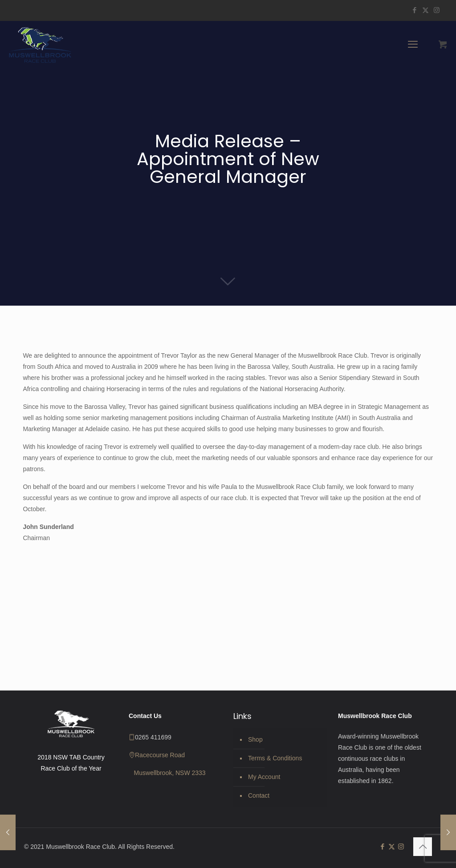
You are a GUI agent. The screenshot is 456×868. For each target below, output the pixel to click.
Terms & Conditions (275, 758)
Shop (255, 739)
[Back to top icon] (423, 847)
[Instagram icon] (437, 10)
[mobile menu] (413, 44)
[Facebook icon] (414, 10)
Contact (259, 795)
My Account (264, 777)
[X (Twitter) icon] (425, 10)
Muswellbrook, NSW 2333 (170, 773)
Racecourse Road (160, 755)
